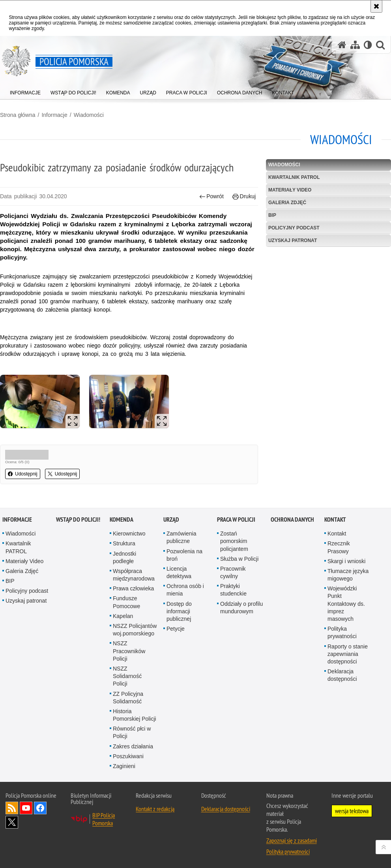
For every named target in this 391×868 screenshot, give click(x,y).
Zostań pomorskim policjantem (234, 541)
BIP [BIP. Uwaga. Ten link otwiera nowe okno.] (272, 215)
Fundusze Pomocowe (126, 602)
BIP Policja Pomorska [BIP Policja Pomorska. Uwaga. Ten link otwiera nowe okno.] (104, 819)
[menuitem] (25, 91)
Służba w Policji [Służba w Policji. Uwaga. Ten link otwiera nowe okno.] (239, 559)
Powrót (211, 196)
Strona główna (18, 115)
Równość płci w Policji (132, 732)
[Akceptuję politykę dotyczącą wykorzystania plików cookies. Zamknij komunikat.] (376, 6)
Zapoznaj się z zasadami (292, 840)
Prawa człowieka (133, 588)
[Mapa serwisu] (355, 45)
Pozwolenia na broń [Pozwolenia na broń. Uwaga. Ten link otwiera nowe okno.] (184, 555)
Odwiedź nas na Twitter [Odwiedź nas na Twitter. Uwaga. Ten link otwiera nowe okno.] (12, 822)
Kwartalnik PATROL (294, 177)
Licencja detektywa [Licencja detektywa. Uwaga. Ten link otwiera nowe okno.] (179, 572)
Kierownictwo (129, 534)
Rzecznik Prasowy (339, 547)
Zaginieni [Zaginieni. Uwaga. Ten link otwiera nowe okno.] (124, 766)
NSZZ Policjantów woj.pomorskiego (135, 630)
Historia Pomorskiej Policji (135, 715)
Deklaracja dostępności (342, 675)
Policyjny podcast (294, 228)
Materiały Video (290, 190)
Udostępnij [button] (23, 474)
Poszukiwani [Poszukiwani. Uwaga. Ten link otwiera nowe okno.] (128, 756)
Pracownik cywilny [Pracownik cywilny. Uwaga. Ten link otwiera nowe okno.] (233, 572)
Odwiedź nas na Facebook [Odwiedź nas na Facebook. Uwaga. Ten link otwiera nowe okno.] (40, 808)
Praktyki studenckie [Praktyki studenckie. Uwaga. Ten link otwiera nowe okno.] (233, 590)
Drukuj (244, 196)
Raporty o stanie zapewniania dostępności (348, 654)
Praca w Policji (236, 519)
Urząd (171, 519)
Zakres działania (133, 746)
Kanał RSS (12, 808)
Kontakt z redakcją (155, 809)
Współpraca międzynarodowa (134, 575)
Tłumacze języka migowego (348, 575)
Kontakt (335, 519)
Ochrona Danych (292, 519)
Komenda (122, 519)
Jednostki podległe (124, 557)
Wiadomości (89, 115)
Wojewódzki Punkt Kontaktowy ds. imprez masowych (346, 604)
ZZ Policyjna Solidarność (128, 698)
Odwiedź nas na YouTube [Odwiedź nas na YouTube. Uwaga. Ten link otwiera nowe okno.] (26, 808)
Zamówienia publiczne (181, 537)
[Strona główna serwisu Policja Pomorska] (342, 45)
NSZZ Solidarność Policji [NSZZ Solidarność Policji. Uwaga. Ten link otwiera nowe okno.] (127, 676)
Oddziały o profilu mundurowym (241, 608)
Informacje (54, 115)
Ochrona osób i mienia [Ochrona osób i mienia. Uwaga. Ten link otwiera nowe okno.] (185, 590)
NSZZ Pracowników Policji (129, 651)
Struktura (124, 543)
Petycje (176, 629)
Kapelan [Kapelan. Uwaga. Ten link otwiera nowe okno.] (123, 616)
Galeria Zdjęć (287, 203)
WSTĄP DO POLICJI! (78, 519)
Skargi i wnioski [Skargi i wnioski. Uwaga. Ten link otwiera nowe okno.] (346, 561)
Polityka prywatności (342, 632)
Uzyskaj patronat (293, 240)
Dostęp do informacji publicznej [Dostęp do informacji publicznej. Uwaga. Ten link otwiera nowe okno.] (179, 611)
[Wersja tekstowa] (368, 45)
